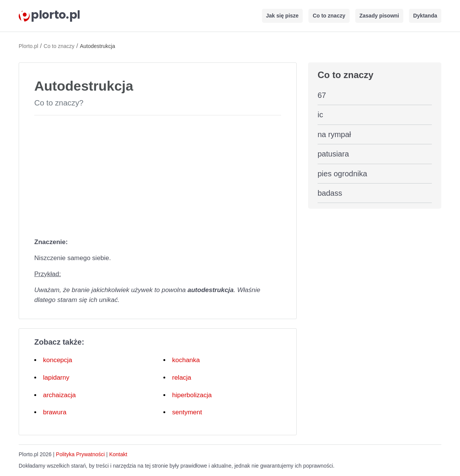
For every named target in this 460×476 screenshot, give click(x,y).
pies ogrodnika (342, 174)
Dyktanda (425, 16)
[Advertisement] (158, 175)
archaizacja (59, 395)
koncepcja (58, 360)
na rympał (334, 134)
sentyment (187, 412)
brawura (55, 412)
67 (322, 95)
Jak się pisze (283, 16)
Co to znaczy (329, 16)
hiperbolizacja (192, 395)
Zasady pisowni (379, 16)
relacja (182, 378)
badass (330, 193)
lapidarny (56, 378)
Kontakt (118, 454)
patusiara (333, 154)
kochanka (186, 360)
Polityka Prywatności (80, 454)
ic (320, 115)
